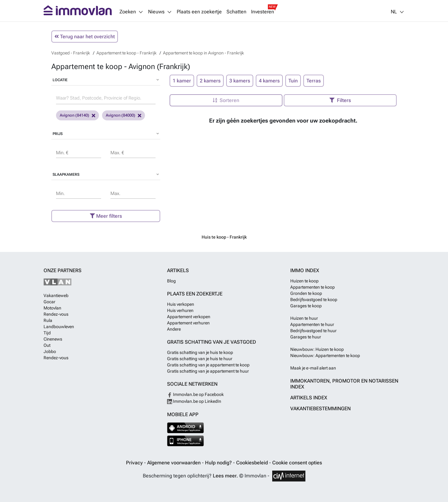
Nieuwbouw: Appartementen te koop (325, 356)
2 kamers (210, 81)
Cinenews (53, 339)
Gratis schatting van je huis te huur (200, 359)
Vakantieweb (56, 295)
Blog (171, 281)
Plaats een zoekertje (199, 12)
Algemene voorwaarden (175, 463)
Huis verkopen (181, 304)
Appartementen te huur (312, 324)
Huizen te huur (304, 318)
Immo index (305, 270)
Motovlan (52, 308)
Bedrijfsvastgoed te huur (313, 331)
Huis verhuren (180, 310)
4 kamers (269, 81)
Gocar (49, 302)
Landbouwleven (59, 327)
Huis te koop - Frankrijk (224, 237)
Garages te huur (306, 337)
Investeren (263, 12)
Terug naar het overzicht (85, 37)
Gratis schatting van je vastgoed (212, 342)
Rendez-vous (56, 314)
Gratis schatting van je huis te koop (200, 352)
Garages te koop (306, 306)
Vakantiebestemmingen (320, 409)
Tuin (293, 81)
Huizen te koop (304, 281)
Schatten (236, 12)
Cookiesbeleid (253, 463)
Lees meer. (225, 476)
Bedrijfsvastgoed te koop (314, 300)
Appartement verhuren (188, 323)
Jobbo (50, 351)
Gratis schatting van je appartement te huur (208, 371)
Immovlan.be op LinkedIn (194, 401)
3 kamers (240, 81)
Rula (48, 320)
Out (47, 345)
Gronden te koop (306, 293)
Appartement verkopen (189, 317)
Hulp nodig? (219, 463)
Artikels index (309, 398)
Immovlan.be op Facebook (195, 394)
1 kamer (182, 81)
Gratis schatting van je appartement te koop (208, 365)
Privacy (135, 463)
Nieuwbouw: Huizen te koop (317, 349)
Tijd (47, 333)
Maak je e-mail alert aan (313, 368)
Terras (314, 81)
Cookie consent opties (297, 463)
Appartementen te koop (313, 287)
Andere (174, 329)
